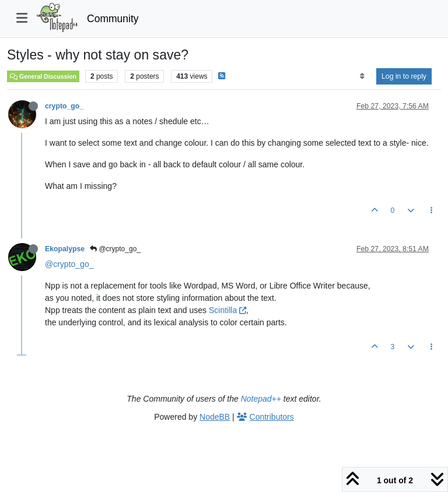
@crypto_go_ (115, 249)
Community (113, 19)
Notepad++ (261, 399)
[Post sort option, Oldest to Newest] (362, 76)
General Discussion (43, 76)
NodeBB (215, 417)
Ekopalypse (65, 249)
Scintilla (228, 310)
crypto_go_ (64, 106)
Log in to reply (404, 76)
